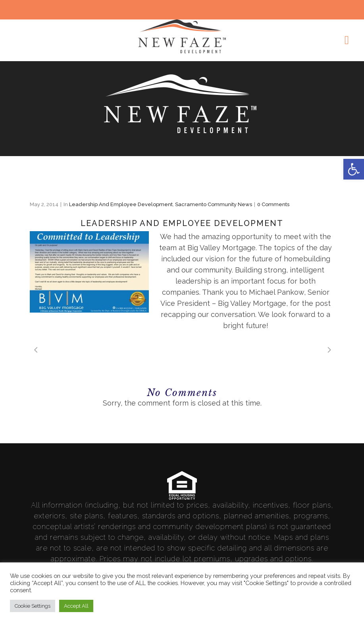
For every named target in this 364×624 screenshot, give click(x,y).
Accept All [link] (76, 606)
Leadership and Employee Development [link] (121, 204)
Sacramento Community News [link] (214, 204)
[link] (354, 169)
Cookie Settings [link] (33, 606)
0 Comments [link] (273, 204)
